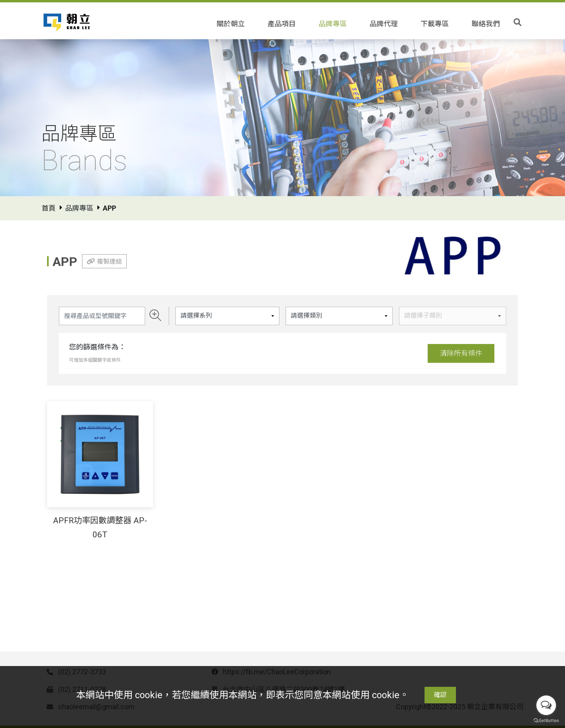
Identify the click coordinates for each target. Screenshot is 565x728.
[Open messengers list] (546, 705)
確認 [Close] (440, 695)
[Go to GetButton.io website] (546, 720)
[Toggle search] (518, 22)
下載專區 (435, 24)
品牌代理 (384, 24)
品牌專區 (333, 24)
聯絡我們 (486, 24)
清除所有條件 (461, 353)
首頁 (49, 208)
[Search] (102, 316)
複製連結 (109, 261)
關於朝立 (231, 24)
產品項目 (282, 24)
